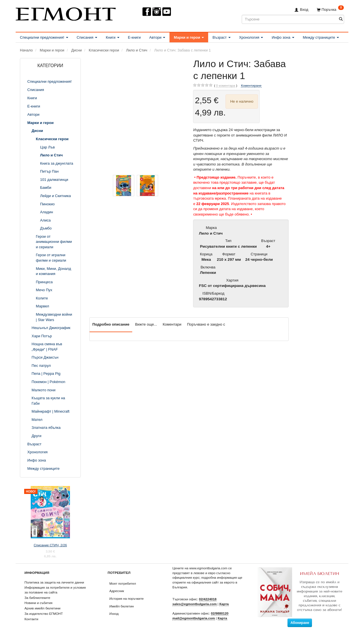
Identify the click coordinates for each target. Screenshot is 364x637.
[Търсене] (341, 19)
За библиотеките (37, 598)
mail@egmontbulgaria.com (194, 618)
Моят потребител (123, 583)
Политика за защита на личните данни (54, 582)
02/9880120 (220, 613)
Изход (114, 614)
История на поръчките (127, 598)
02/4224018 (208, 599)
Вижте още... (146, 324)
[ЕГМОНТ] (66, 13)
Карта (224, 604)
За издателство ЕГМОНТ (44, 614)
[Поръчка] (330, 10)
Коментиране (251, 85)
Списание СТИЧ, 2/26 (50, 545)
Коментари (172, 324)
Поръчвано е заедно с (206, 324)
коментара (226, 86)
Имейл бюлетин (122, 606)
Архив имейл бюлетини (43, 608)
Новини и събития (38, 603)
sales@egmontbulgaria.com (195, 604)
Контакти (31, 619)
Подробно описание (111, 324)
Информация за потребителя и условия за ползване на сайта (55, 590)
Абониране (300, 623)
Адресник (117, 591)
